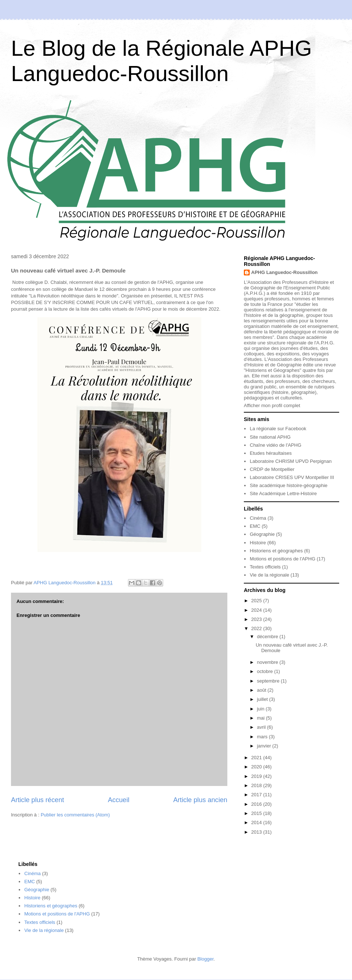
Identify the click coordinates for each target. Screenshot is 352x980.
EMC (255, 526)
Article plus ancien (200, 800)
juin (261, 709)
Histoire (258, 543)
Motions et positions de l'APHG (283, 559)
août (262, 690)
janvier (265, 746)
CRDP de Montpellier (272, 469)
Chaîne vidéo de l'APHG (276, 445)
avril (262, 727)
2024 (257, 610)
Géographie (262, 534)
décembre (268, 637)
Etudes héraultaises (271, 453)
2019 (257, 776)
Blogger (205, 959)
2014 (257, 822)
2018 (257, 785)
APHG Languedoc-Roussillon (284, 272)
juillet (263, 699)
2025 (257, 601)
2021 (257, 758)
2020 (257, 767)
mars (263, 737)
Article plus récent (38, 800)
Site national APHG (270, 437)
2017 (257, 795)
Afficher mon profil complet (272, 405)
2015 (257, 813)
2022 (257, 628)
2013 (257, 832)
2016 (257, 804)
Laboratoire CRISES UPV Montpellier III (292, 477)
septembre (269, 681)
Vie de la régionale (269, 575)
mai (262, 718)
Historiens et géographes (276, 551)
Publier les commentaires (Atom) (75, 815)
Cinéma (258, 518)
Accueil (119, 800)
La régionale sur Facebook (278, 429)
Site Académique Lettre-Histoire (283, 493)
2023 (257, 619)
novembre (268, 662)
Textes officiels (265, 567)
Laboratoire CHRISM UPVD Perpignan (291, 461)
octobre (266, 671)
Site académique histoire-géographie (289, 485)
